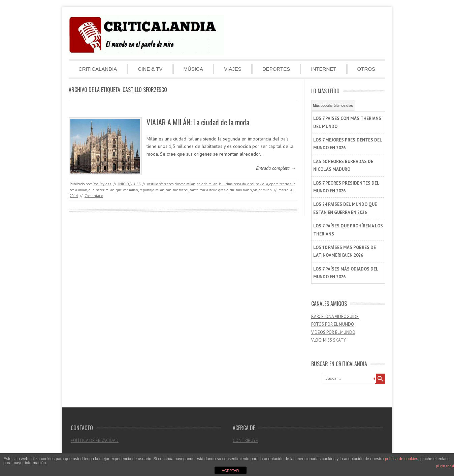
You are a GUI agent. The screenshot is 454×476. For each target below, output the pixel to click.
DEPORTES (276, 69)
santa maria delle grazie (209, 190)
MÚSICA (193, 69)
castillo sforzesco (160, 184)
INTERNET (323, 69)
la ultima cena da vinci (237, 184)
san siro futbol (177, 190)
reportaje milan (152, 190)
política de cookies (402, 459)
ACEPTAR (230, 471)
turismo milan (241, 190)
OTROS (366, 69)
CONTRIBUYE (245, 440)
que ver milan (127, 190)
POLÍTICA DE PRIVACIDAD (95, 440)
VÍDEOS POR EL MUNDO (333, 332)
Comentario (94, 196)
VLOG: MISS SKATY (329, 340)
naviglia (262, 184)
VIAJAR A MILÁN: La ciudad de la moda (198, 122)
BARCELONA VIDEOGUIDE (335, 316)
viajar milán (263, 190)
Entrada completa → (276, 168)
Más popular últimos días (333, 105)
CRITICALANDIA (98, 69)
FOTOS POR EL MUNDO (333, 324)
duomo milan (185, 184)
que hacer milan (102, 190)
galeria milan (207, 184)
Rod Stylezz (102, 184)
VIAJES (233, 69)
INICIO (124, 184)
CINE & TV (150, 69)
